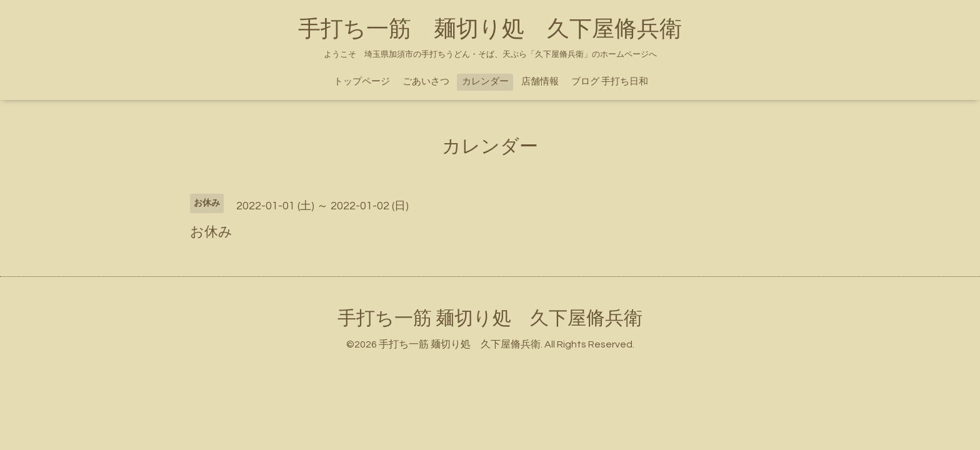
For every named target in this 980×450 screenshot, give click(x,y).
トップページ (362, 82)
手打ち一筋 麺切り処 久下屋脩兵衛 (490, 29)
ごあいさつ (426, 82)
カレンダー (485, 82)
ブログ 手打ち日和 (610, 82)
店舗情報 (540, 82)
